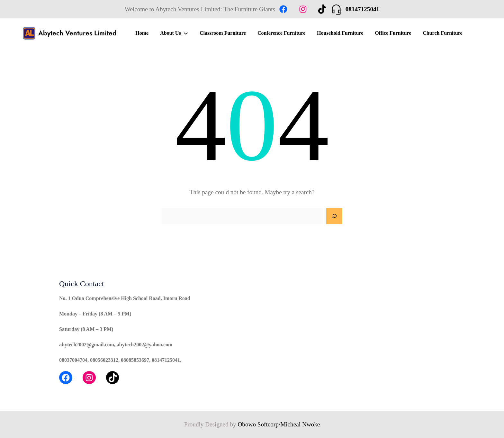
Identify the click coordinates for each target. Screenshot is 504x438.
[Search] (334, 216)
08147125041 (363, 9)
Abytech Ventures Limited (77, 33)
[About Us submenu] (186, 33)
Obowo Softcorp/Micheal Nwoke (279, 424)
